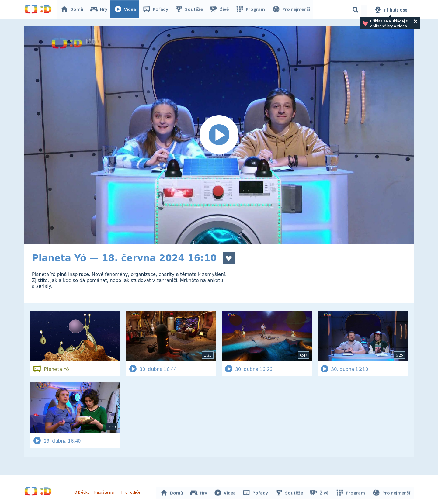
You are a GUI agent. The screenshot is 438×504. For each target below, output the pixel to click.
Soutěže (190, 10)
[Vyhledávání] (356, 10)
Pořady (157, 10)
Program (251, 10)
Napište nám (106, 491)
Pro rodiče (132, 491)
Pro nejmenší (291, 10)
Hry (100, 10)
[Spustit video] (219, 135)
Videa (127, 10)
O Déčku (83, 491)
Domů (73, 10)
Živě (221, 10)
